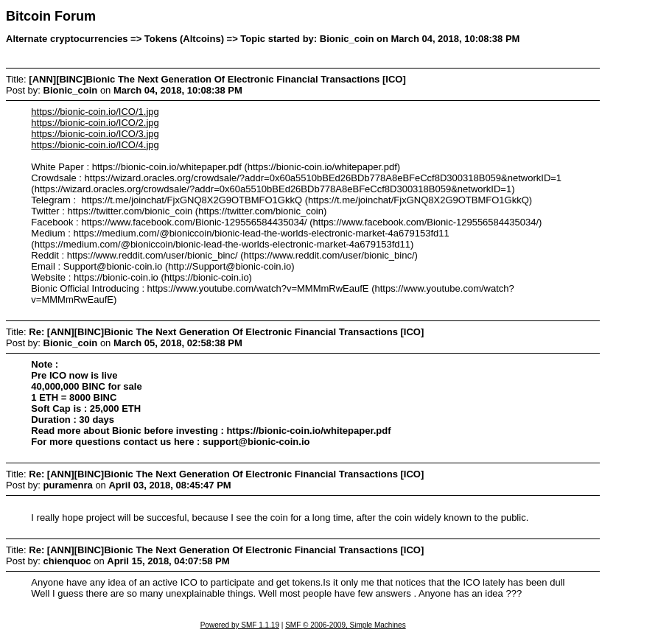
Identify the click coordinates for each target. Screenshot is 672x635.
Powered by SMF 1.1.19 (240, 625)
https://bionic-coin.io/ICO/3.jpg (95, 134)
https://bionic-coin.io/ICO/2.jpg (95, 123)
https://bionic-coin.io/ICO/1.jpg (95, 112)
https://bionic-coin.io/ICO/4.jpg (95, 145)
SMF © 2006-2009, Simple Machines (346, 625)
